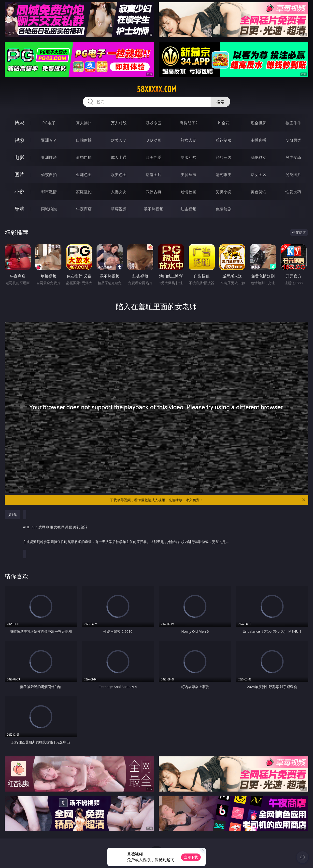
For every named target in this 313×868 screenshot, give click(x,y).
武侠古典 (154, 192)
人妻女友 (119, 192)
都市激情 (49, 192)
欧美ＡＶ (119, 140)
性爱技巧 (293, 192)
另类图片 (293, 175)
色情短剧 (224, 209)
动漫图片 (154, 175)
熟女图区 (258, 175)
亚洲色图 (84, 175)
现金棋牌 (258, 123)
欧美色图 (119, 175)
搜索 (220, 102)
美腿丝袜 (188, 175)
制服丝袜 (188, 157)
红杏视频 (188, 209)
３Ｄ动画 (154, 140)
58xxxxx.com (156, 89)
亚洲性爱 (49, 157)
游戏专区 (154, 123)
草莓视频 (119, 209)
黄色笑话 (258, 192)
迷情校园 (188, 192)
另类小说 (224, 192)
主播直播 (258, 140)
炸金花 (224, 123)
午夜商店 (84, 209)
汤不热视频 (154, 209)
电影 (19, 157)
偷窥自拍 (49, 175)
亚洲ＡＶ (49, 140)
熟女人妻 (188, 140)
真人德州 (84, 123)
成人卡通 (119, 157)
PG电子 (49, 123)
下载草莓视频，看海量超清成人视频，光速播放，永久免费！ (208, 500)
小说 (19, 192)
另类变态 (293, 157)
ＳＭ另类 (293, 140)
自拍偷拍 (84, 140)
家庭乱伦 (84, 192)
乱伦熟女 (258, 157)
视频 (19, 140)
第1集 (13, 515)
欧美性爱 (154, 157)
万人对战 (119, 123)
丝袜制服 (224, 140)
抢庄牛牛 (293, 123)
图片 (19, 174)
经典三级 (224, 157)
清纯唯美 (224, 175)
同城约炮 (49, 209)
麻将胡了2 (189, 123)
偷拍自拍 (84, 157)
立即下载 (191, 857)
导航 (19, 209)
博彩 (19, 123)
